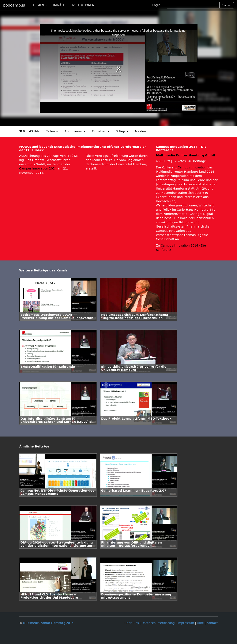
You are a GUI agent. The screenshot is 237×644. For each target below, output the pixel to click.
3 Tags (122, 131)
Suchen (227, 5)
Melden (140, 131)
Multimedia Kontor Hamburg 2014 (48, 623)
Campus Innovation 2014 (38, 169)
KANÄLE (59, 5)
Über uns (132, 623)
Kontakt (212, 623)
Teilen (52, 131)
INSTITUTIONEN (83, 5)
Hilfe (200, 623)
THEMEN (39, 5)
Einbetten (101, 131)
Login (156, 5)
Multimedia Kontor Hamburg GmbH (186, 155)
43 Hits (34, 131)
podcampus (14, 5)
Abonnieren (75, 131)
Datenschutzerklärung (158, 623)
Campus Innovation (192, 167)
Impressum (186, 623)
